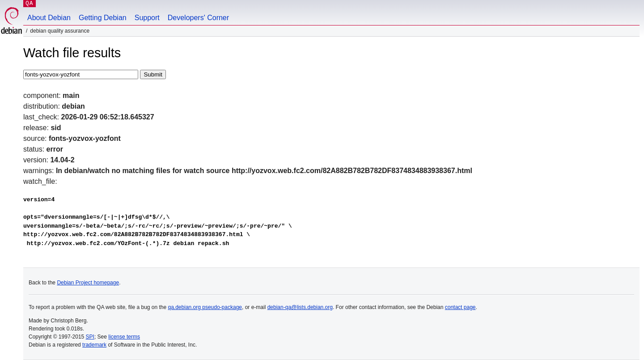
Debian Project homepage (88, 283)
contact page (460, 307)
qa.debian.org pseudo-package (205, 307)
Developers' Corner (198, 18)
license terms (124, 337)
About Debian (49, 18)
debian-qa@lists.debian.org (300, 307)
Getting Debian (103, 18)
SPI (90, 337)
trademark (94, 345)
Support (147, 18)
